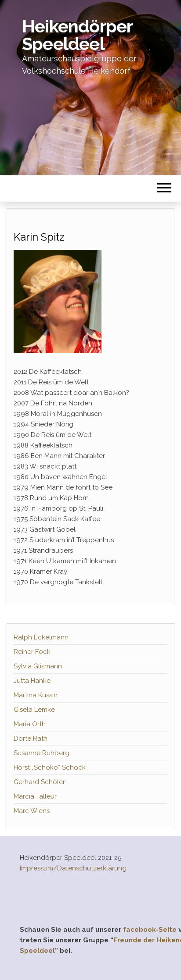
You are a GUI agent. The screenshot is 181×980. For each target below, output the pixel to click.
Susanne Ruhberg (42, 753)
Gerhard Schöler (39, 782)
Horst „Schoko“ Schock (50, 767)
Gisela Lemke (34, 710)
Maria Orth (30, 724)
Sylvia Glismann (38, 666)
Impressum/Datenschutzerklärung (73, 868)
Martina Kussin (36, 695)
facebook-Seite (150, 930)
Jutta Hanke (32, 681)
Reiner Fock (32, 652)
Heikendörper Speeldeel (77, 35)
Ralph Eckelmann (41, 637)
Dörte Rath (31, 739)
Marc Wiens (32, 811)
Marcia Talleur (35, 796)
